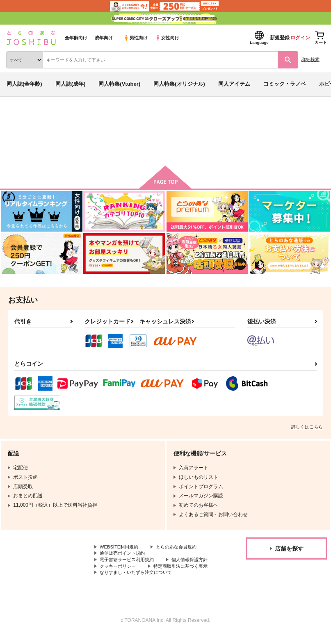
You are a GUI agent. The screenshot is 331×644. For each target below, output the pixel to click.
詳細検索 (310, 59)
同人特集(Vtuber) (119, 84)
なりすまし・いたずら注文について (139, 582)
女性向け (167, 38)
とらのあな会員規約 (181, 547)
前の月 (125, 144)
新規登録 (280, 38)
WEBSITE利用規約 (121, 547)
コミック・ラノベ (285, 84)
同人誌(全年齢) (24, 84)
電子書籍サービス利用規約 (129, 561)
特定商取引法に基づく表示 (129, 575)
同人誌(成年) (71, 84)
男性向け (136, 38)
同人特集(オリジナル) (179, 84)
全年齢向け (76, 38)
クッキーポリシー (176, 568)
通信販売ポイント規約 (124, 554)
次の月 (207, 144)
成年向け (104, 38)
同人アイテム (234, 84)
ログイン (300, 38)
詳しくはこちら (307, 427)
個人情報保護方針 (119, 568)
